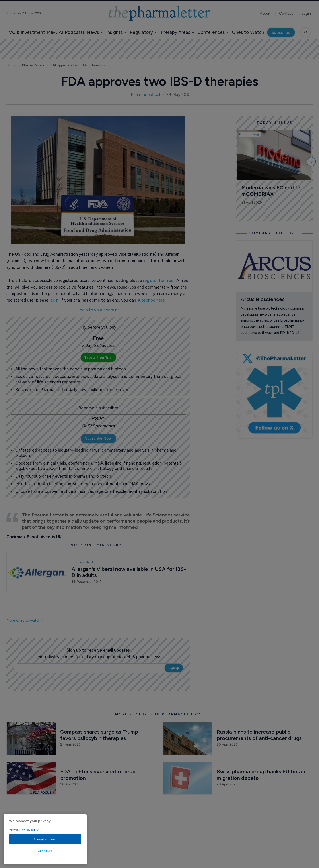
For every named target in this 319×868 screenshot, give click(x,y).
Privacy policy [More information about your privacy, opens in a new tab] (30, 830)
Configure (45, 851)
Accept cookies (45, 839)
